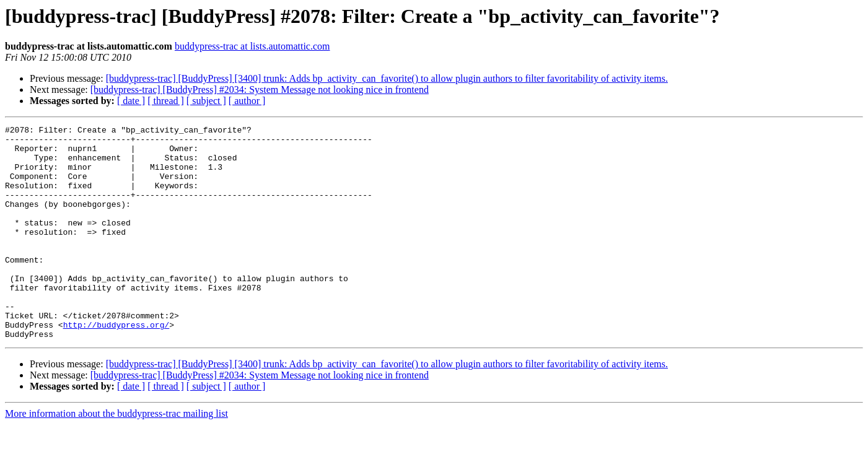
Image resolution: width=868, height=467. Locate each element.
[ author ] (247, 101)
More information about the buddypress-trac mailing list (116, 456)
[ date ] (131, 101)
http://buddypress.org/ (116, 365)
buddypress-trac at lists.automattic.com (252, 46)
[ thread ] (166, 101)
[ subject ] (206, 101)
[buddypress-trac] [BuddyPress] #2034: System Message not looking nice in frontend (260, 89)
